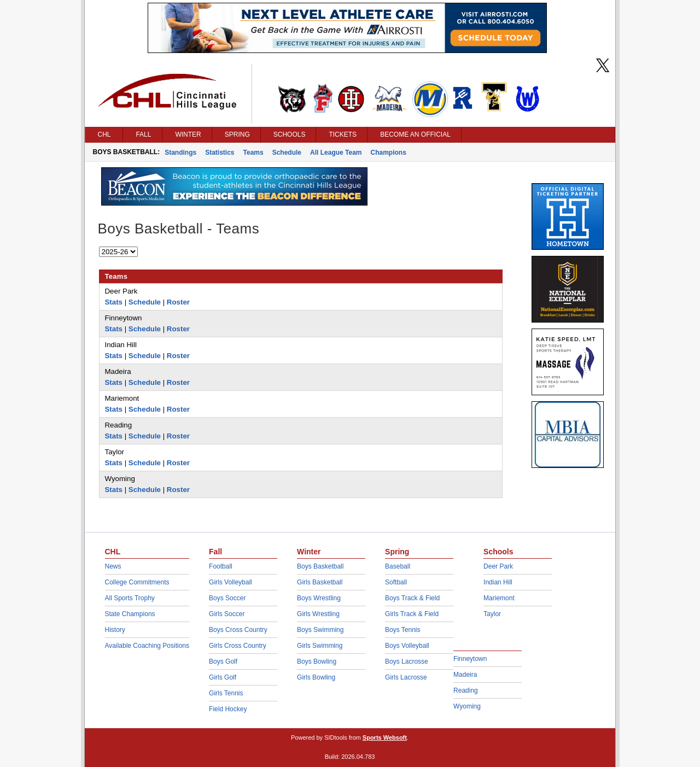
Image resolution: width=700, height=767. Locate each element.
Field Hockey (228, 709)
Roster (178, 302)
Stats (114, 302)
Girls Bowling (316, 677)
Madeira (465, 675)
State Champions (130, 614)
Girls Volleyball (231, 582)
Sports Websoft (385, 737)
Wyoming (467, 706)
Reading (466, 690)
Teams (253, 153)
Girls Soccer (227, 614)
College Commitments (137, 582)
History (115, 630)
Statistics (220, 153)
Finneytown (470, 659)
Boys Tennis (402, 630)
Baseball (398, 566)
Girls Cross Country (238, 646)
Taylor (492, 614)
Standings (180, 153)
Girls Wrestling (318, 614)
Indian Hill (498, 582)
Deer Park (498, 566)
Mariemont (499, 598)
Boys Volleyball (407, 646)
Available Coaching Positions (147, 646)
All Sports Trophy (130, 598)
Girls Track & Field (412, 614)
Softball (396, 582)
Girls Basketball (320, 582)
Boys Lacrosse (407, 661)
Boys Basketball (320, 566)
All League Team (336, 153)
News (113, 566)
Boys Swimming (320, 630)
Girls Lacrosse (406, 677)
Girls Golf (223, 677)
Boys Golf (223, 661)
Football (221, 566)
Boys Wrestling (319, 598)
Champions (389, 153)
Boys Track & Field (412, 598)
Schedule (287, 153)
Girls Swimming (320, 646)
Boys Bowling (317, 661)
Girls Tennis (226, 693)
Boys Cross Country (238, 630)
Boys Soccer (227, 598)
